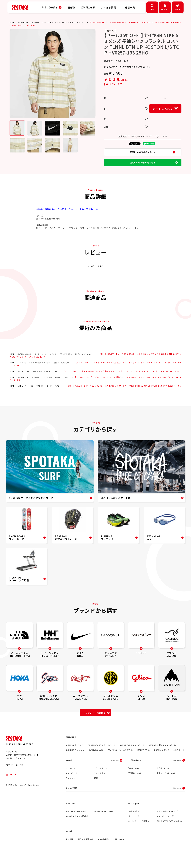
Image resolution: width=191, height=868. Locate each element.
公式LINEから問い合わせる (143, 167)
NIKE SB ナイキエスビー (96, 360)
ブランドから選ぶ (74, 360)
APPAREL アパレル (55, 22)
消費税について (135, 784)
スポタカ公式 (134, 822)
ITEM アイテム (24, 368)
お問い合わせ (119, 850)
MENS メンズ (73, 22)
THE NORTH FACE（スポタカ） (171, 832)
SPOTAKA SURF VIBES (76, 822)
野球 (96, 789)
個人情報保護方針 (85, 850)
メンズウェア (39, 368)
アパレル (65, 395)
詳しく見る (177, 799)
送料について (134, 779)
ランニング (70, 789)
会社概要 (69, 850)
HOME (12, 22)
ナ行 (38, 377)
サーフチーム (134, 827)
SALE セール (53, 386)
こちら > (150, 67)
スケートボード (101, 779)
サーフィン (70, 779)
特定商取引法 (103, 850)
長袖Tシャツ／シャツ (68, 368)
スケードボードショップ (167, 822)
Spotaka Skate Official (77, 827)
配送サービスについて (166, 784)
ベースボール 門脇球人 (139, 832)
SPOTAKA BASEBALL (104, 822)
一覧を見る (115, 771)
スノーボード (71, 784)
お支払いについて (164, 779)
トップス (52, 368)
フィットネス (100, 784)
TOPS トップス (88, 22)
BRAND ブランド (25, 377)
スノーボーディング (165, 827)
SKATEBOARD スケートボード (31, 22)
